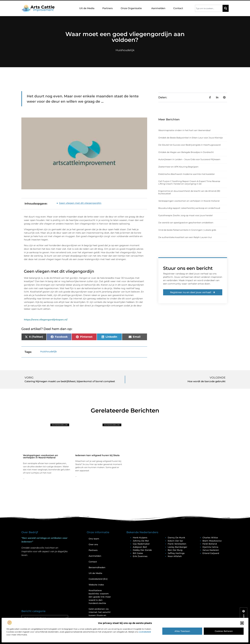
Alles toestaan (182, 631)
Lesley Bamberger (177, 547)
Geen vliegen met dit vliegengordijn (80, 203)
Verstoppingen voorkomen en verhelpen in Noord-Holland (189, 201)
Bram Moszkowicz (212, 541)
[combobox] (209, 8)
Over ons (93, 544)
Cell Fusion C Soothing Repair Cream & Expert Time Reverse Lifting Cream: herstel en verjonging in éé (189, 182)
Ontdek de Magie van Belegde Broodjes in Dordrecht (186, 152)
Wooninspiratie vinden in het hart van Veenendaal (184, 130)
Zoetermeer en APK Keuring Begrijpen (178, 167)
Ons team (94, 539)
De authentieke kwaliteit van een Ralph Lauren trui (185, 237)
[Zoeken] (226, 8)
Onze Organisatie (132, 8)
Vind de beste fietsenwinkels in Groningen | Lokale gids (187, 230)
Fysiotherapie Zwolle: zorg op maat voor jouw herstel (186, 215)
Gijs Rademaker (141, 544)
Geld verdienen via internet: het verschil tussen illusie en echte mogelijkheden (100, 614)
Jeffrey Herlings (176, 553)
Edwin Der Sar (175, 541)
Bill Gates (138, 553)
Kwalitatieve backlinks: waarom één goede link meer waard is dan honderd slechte (100, 597)
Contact (178, 8)
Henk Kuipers (140, 538)
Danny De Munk (176, 538)
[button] (242, 623)
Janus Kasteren (211, 550)
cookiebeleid (145, 632)
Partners (108, 8)
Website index (96, 585)
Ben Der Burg (175, 550)
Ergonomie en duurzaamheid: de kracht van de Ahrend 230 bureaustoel (189, 192)
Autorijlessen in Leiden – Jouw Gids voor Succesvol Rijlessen (189, 159)
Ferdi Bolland (210, 544)
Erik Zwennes (140, 556)
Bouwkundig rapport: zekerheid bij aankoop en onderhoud (189, 208)
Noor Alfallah (175, 556)
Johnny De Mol (141, 541)
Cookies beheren (224, 631)
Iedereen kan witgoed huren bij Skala (97, 455)
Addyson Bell (140, 547)
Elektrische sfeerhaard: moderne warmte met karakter (187, 174)
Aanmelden (158, 8)
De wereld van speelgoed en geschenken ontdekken (186, 223)
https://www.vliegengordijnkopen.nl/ (46, 320)
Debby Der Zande (142, 550)
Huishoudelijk (125, 50)
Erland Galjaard (211, 553)
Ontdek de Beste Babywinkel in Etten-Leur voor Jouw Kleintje (191, 138)
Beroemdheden (97, 567)
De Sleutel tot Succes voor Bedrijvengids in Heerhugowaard (189, 145)
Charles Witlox (210, 538)
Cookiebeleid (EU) (98, 579)
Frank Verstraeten (177, 544)
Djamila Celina (210, 547)
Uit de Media (87, 8)
